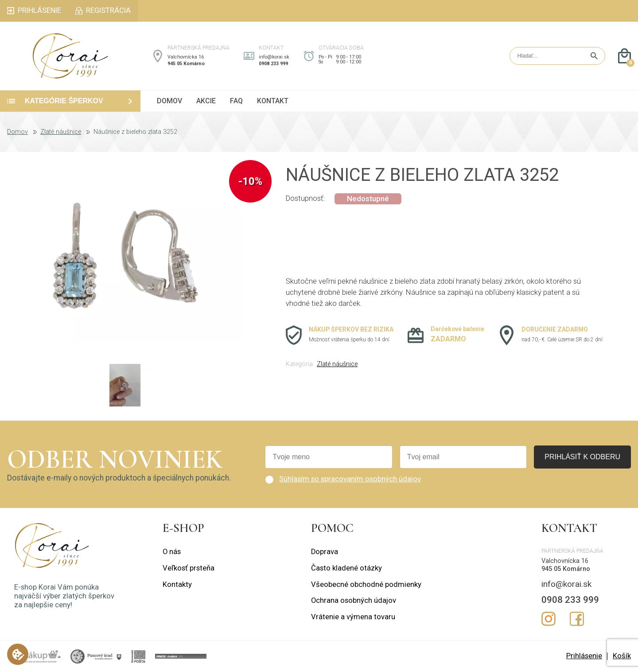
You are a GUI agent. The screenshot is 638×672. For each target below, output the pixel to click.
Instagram (549, 619)
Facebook (577, 619)
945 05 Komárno (186, 64)
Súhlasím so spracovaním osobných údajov (350, 479)
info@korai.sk (274, 57)
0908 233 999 (273, 64)
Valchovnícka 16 (186, 57)
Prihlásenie (584, 656)
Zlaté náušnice (61, 132)
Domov (18, 132)
